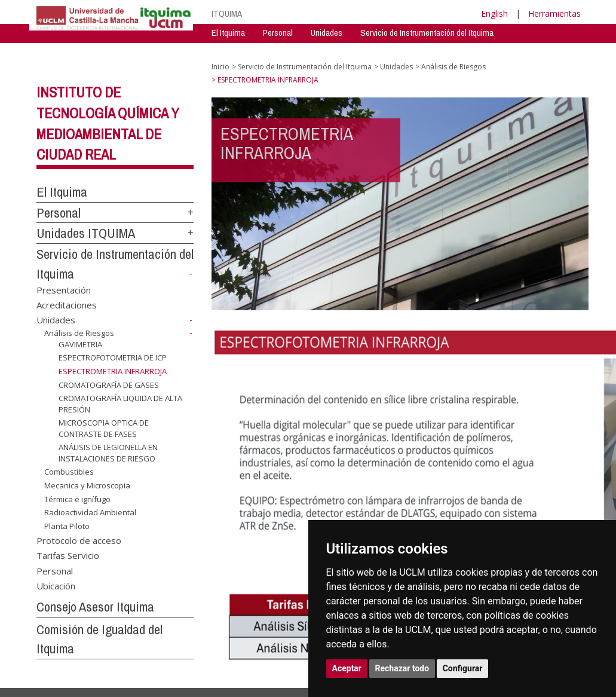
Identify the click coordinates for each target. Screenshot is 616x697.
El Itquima (228, 33)
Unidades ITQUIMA (86, 233)
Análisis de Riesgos (79, 333)
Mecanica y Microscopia (87, 485)
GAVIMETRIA (80, 344)
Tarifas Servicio (68, 555)
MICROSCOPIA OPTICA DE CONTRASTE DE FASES (104, 428)
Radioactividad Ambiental (90, 512)
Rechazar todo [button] (402, 668)
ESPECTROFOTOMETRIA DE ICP (113, 357)
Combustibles (69, 472)
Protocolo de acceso (79, 540)
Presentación (64, 289)
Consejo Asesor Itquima (95, 607)
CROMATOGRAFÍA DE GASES (109, 384)
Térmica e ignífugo (77, 499)
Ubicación (56, 585)
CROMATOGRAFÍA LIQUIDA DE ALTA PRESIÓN (120, 404)
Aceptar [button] (347, 668)
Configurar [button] (463, 668)
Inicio (220, 67)
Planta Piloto (67, 526)
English (494, 13)
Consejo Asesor (395, 51)
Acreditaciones (67, 305)
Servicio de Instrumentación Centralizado (281, 51)
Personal (278, 33)
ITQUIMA (227, 13)
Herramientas (554, 13)
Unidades (327, 33)
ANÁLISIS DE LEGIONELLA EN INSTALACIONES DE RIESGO (108, 453)
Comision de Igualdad (476, 51)
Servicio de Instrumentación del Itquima (427, 33)
